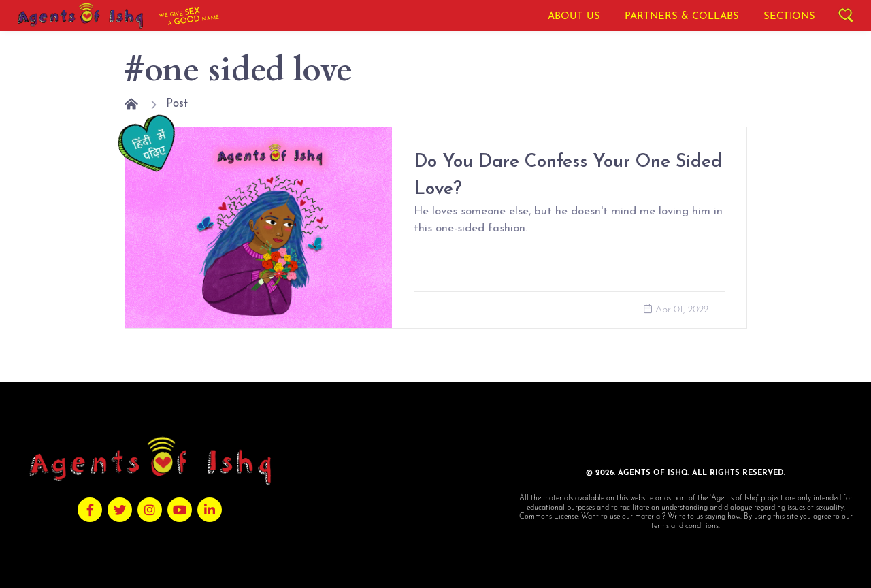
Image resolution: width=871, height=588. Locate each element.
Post (177, 104)
